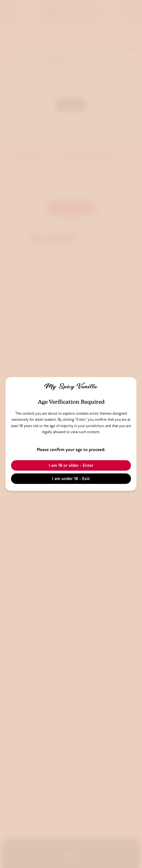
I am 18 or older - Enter (71, 465)
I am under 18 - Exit (71, 479)
